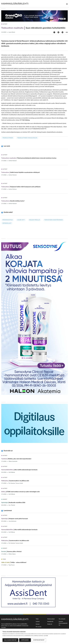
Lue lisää (46, 636)
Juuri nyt (21, 220)
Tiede (37, 619)
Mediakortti (50, 622)
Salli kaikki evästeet (10, 640)
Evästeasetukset (39, 640)
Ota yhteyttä (62, 619)
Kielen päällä (34, 220)
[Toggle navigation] (67, 4)
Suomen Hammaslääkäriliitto (63, 623)
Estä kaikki (25, 640)
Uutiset (38, 622)
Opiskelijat (7, 223)
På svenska (39, 627)
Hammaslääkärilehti (15, 4)
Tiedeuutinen (8, 138)
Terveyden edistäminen (54, 220)
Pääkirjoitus (8, 220)
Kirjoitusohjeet (51, 619)
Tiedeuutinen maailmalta (27, 138)
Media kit (50, 624)
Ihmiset (38, 624)
